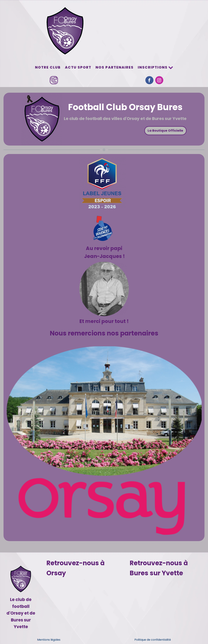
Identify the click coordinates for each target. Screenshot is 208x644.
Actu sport (78, 67)
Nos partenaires (115, 67)
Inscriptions (155, 67)
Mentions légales (49, 640)
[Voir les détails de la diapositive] (104, 440)
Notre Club (48, 67)
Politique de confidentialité (153, 640)
